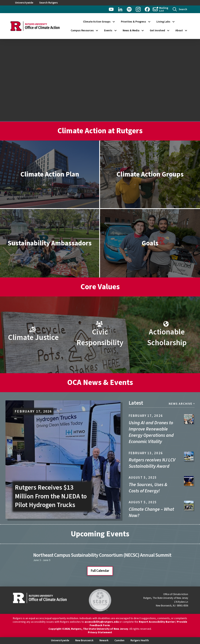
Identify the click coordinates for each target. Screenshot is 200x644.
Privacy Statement (100, 632)
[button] (180, 9)
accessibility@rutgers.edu (102, 622)
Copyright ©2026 (59, 629)
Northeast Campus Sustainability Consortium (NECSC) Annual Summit (102, 555)
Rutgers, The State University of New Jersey (100, 629)
